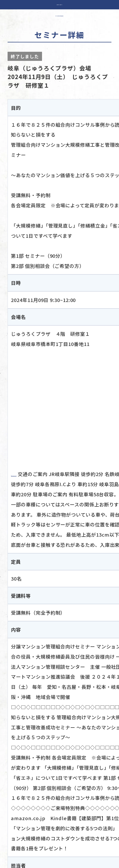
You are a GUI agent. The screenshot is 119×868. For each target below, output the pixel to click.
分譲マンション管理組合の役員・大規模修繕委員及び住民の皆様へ (59, 14)
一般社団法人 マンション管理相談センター (59, 5)
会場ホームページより (35, 474)
